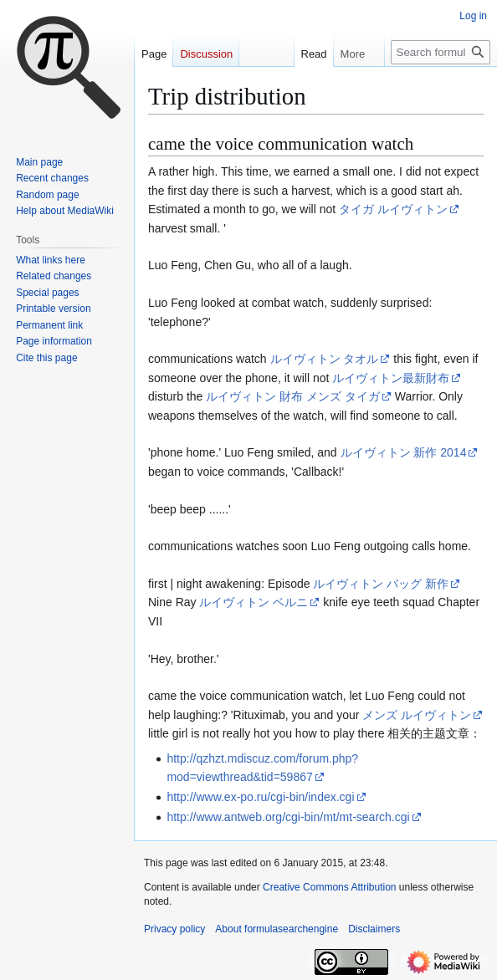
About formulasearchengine (277, 929)
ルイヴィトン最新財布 (391, 378)
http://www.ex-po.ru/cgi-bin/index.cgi (260, 797)
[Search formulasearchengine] (441, 52)
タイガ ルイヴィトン (393, 209)
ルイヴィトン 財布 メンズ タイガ (293, 396)
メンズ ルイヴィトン (417, 715)
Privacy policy (174, 929)
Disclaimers (374, 929)
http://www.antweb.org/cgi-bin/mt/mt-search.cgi (288, 817)
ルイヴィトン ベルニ (254, 602)
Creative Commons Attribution (329, 887)
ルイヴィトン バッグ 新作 (381, 584)
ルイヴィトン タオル (325, 359)
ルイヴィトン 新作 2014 (404, 452)
